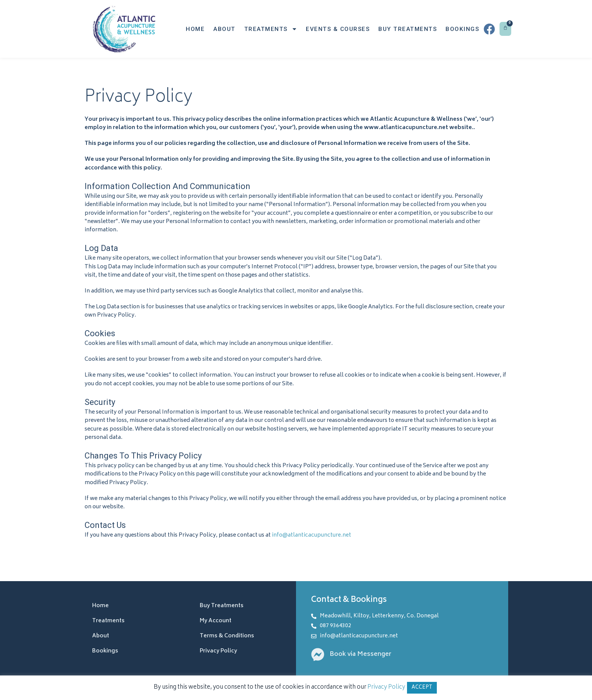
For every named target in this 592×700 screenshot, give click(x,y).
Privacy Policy (218, 651)
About (224, 29)
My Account (216, 621)
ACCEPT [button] (422, 688)
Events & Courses (338, 29)
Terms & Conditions (227, 636)
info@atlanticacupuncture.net (311, 535)
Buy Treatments (408, 29)
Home (195, 29)
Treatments (271, 29)
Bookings (462, 29)
